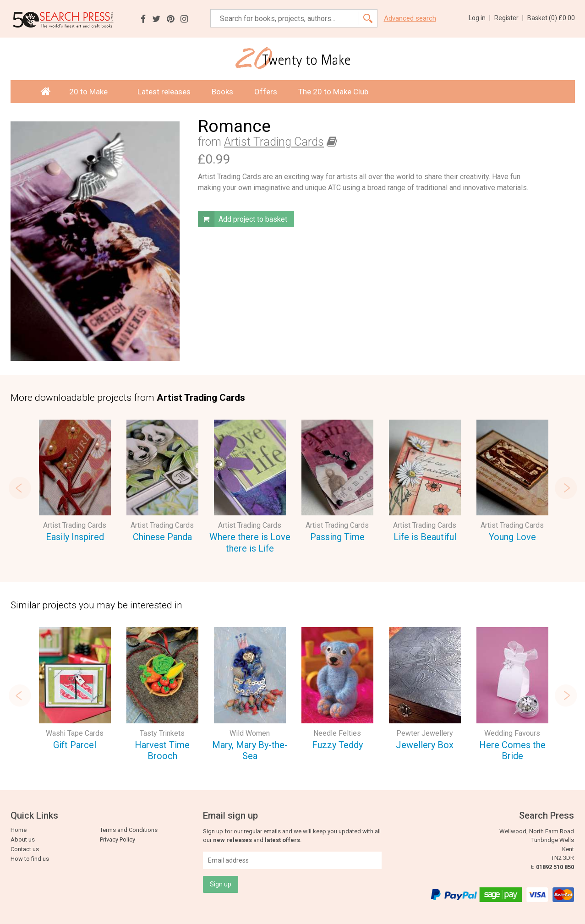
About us (23, 839)
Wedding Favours (512, 733)
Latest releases (164, 92)
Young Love (512, 537)
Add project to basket (243, 219)
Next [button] (566, 488)
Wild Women (250, 733)
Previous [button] (20, 488)
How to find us (30, 859)
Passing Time (337, 537)
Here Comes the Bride (512, 751)
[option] (75, 482)
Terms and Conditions (129, 830)
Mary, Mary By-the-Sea (250, 751)
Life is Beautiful (425, 537)
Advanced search (410, 19)
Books (222, 92)
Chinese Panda (162, 537)
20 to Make (93, 92)
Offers (266, 92)
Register (509, 18)
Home (19, 830)
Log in (480, 18)
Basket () (551, 18)
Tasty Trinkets (162, 733)
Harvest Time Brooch (162, 751)
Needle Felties (337, 733)
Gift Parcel (75, 745)
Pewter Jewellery (425, 733)
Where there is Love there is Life (250, 543)
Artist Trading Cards (274, 142)
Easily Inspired (75, 537)
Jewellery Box (425, 745)
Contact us (25, 849)
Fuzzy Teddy (337, 745)
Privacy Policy (118, 839)
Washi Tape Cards (75, 733)
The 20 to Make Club (333, 92)
